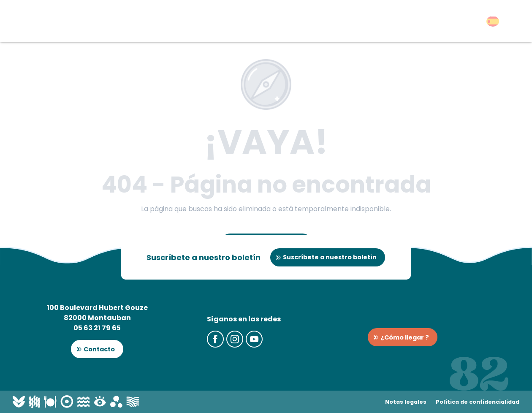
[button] (493, 21)
